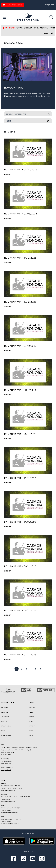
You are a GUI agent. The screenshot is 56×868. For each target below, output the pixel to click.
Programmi (50, 5)
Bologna (32, 707)
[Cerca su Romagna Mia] (26, 114)
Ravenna (32, 726)
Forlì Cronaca (41, 28)
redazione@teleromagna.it (9, 790)
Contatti (4, 721)
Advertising (5, 717)
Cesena (32, 712)
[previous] (17, 669)
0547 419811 (7, 788)
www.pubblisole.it (6, 770)
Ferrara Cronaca (24, 28)
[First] (41, 669)
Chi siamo (5, 707)
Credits (4, 731)
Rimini (31, 731)
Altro (31, 735)
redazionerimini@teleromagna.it (10, 813)
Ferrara (32, 717)
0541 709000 (7, 810)
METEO (47, 34)
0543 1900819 (7, 821)
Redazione (5, 712)
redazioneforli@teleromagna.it (10, 824)
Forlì (31, 721)
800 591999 (7, 799)
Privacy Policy (6, 726)
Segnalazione (7, 735)
